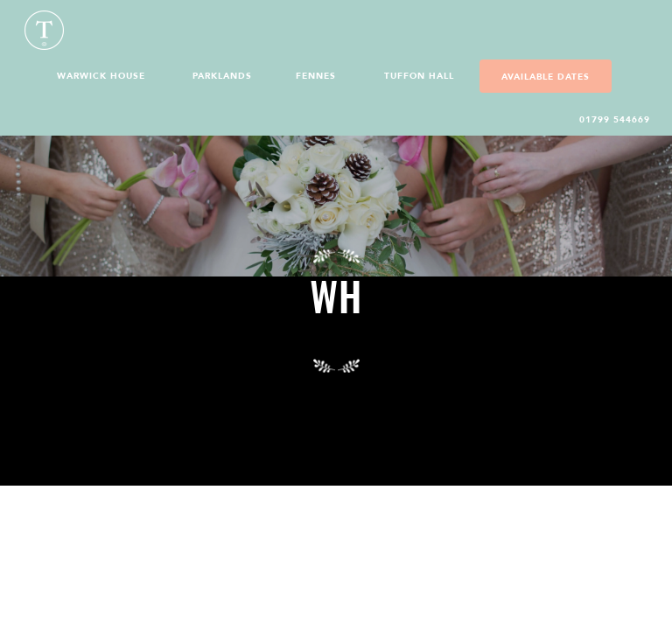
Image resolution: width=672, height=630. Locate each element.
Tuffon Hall (419, 76)
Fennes (316, 76)
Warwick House (101, 76)
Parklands (222, 76)
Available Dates (546, 77)
